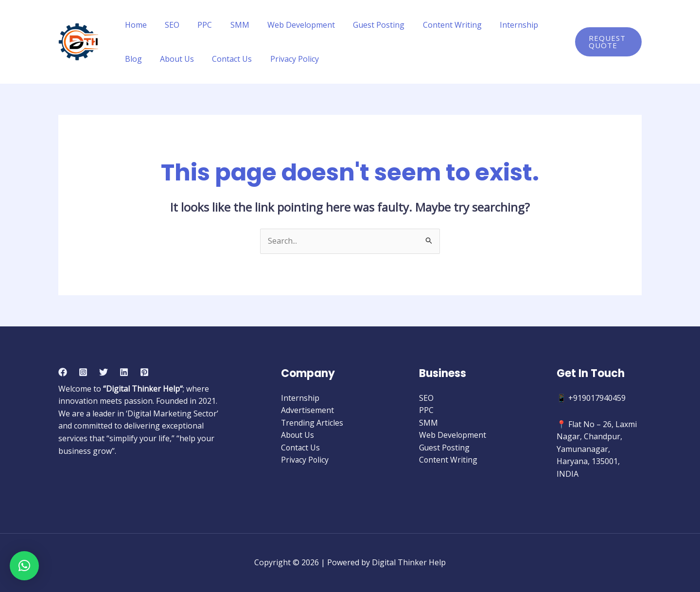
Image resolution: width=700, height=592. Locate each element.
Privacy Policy (253, 59)
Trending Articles (312, 423)
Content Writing (435, 25)
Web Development (289, 25)
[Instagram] (83, 372)
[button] (24, 566)
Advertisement (307, 411)
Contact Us (193, 59)
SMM (231, 25)
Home (134, 25)
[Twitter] (104, 372)
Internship (499, 25)
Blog (543, 25)
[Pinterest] (144, 372)
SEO (168, 25)
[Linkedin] (124, 372)
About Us (140, 59)
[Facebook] (63, 372)
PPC (198, 25)
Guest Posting (365, 25)
